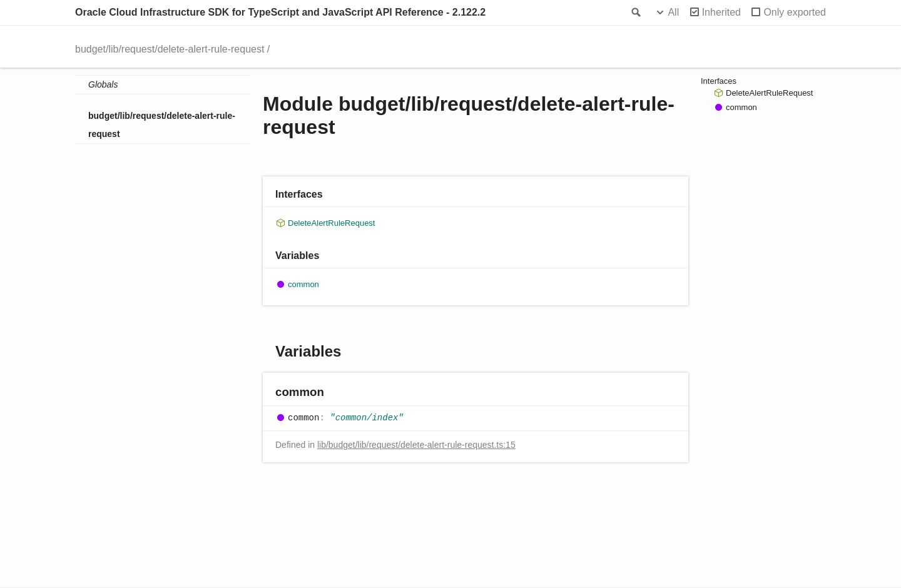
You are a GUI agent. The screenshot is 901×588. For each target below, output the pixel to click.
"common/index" (367, 418)
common (303, 284)
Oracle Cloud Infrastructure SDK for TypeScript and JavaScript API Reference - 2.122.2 (280, 12)
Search (635, 13)
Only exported (795, 12)
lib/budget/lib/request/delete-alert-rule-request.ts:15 (416, 445)
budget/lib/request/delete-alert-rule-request (170, 49)
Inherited (721, 12)
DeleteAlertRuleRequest (331, 223)
